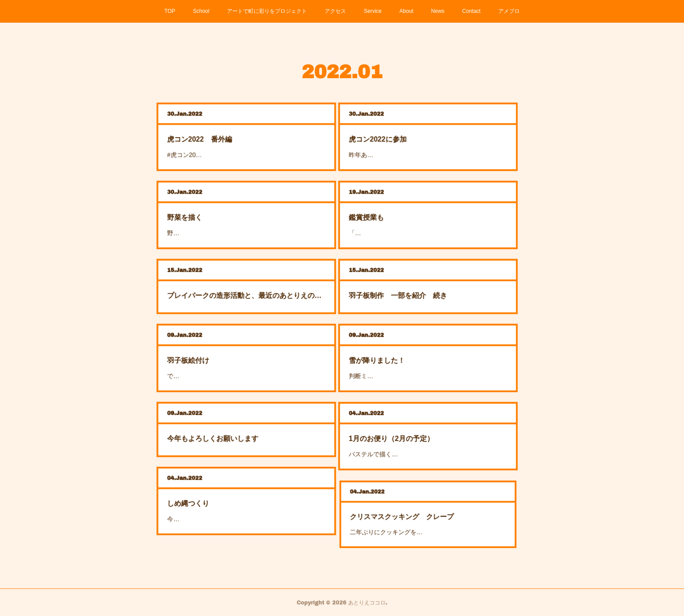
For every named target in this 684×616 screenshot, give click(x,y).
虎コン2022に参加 (409, 138)
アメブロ (509, 11)
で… (218, 365)
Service (373, 11)
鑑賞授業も (404, 216)
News (438, 11)
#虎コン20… (223, 143)
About (406, 11)
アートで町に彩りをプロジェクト (267, 11)
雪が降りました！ (408, 359)
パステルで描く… (407, 444)
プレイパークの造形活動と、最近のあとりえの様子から (246, 290)
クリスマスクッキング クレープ (420, 516)
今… (218, 509)
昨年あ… (402, 143)
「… (400, 222)
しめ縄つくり (224, 502)
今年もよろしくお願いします (233, 433)
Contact (471, 11)
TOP (170, 11)
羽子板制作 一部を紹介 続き (416, 290)
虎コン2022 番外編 (228, 138)
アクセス (335, 11)
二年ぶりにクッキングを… (414, 521)
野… (218, 222)
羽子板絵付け (224, 359)
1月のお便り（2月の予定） (414, 437)
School (201, 11)
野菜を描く (223, 216)
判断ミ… (402, 365)
